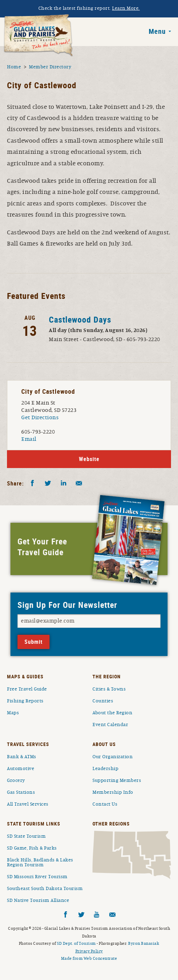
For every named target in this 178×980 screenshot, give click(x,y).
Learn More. (126, 8)
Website (89, 459)
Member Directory (50, 67)
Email (29, 439)
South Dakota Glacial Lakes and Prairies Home (38, 36)
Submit (34, 642)
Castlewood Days (80, 319)
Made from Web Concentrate (89, 958)
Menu (157, 31)
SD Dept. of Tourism (76, 943)
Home (14, 67)
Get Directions (40, 417)
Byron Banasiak (144, 943)
